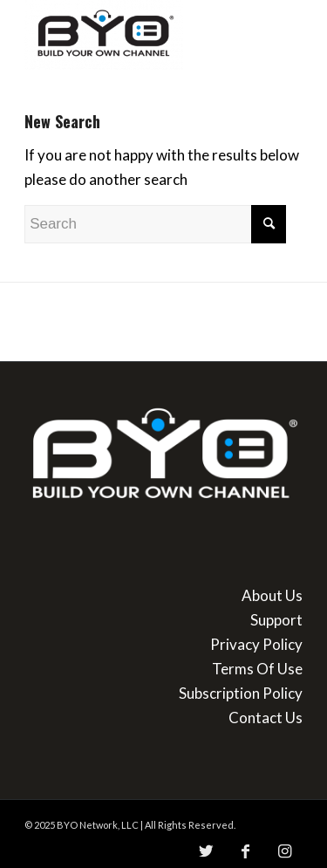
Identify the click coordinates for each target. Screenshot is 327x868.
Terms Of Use (257, 669)
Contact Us (266, 718)
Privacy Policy (256, 644)
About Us (272, 595)
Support (276, 620)
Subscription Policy (241, 693)
